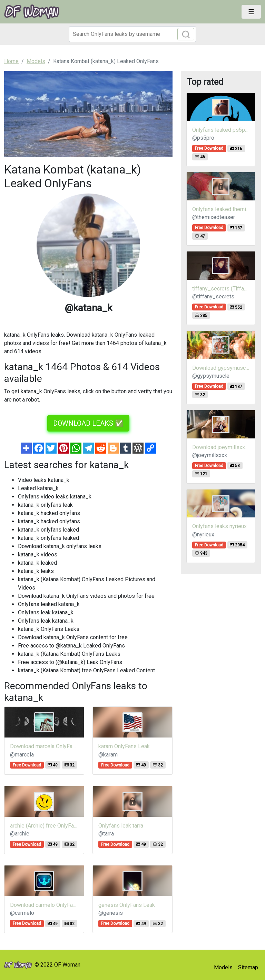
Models (223, 967)
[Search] (132, 34)
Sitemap (248, 967)
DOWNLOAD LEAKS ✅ (88, 423)
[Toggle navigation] (251, 12)
